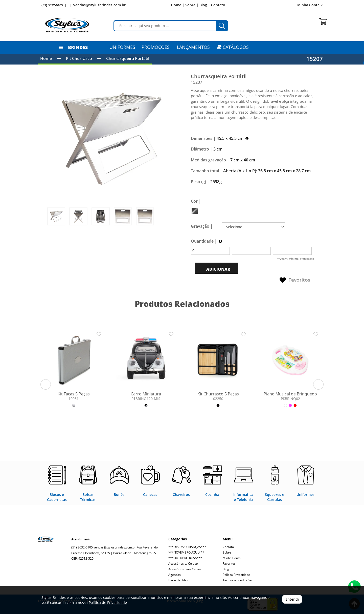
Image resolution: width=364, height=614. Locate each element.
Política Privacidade (236, 575)
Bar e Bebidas (178, 580)
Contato (218, 5)
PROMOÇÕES (156, 47)
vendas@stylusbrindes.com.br (99, 5)
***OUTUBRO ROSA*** (185, 558)
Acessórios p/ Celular (183, 564)
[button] (46, 384)
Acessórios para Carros (185, 569)
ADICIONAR (218, 269)
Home (46, 58)
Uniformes (122, 47)
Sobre (227, 552)
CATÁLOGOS (233, 47)
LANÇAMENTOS (193, 47)
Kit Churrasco (79, 58)
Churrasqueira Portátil (128, 58)
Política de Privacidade (108, 602)
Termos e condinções (238, 580)
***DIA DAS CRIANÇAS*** (187, 547)
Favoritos (295, 280)
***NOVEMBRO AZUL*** (186, 552)
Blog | (205, 5)
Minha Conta (310, 5)
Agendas (175, 575)
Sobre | (192, 5)
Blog (226, 569)
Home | (178, 5)
